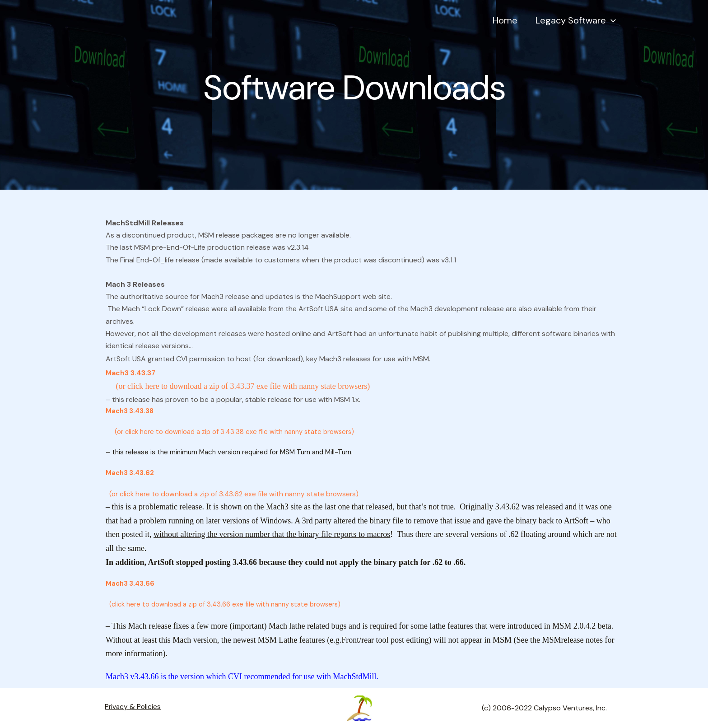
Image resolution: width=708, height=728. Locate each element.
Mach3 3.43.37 (131, 373)
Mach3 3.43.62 (130, 473)
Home (519, 25)
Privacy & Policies (130, 708)
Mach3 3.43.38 (130, 411)
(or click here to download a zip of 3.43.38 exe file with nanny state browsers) (231, 432)
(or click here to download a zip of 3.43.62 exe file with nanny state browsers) (236, 494)
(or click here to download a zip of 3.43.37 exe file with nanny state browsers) (238, 386)
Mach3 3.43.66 (130, 583)
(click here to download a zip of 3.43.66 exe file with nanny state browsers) (225, 604)
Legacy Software (580, 25)
